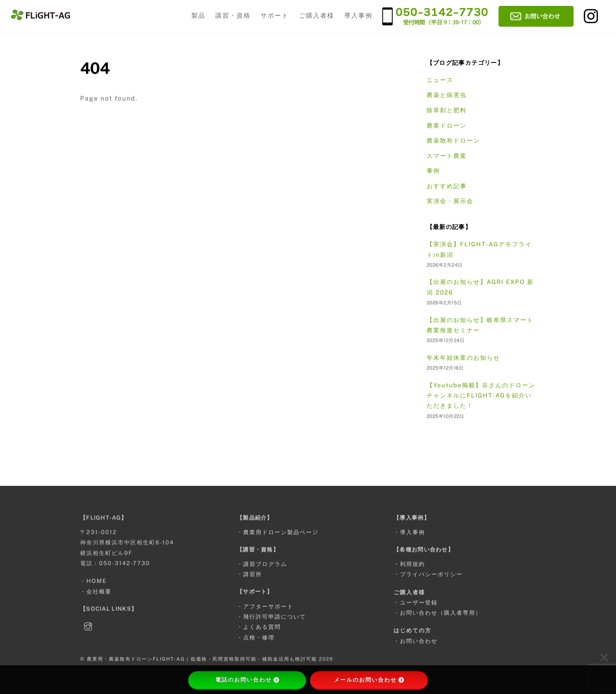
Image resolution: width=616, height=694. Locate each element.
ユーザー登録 (419, 602)
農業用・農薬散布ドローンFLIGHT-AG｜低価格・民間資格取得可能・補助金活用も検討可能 (202, 659)
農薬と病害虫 (447, 95)
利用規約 (412, 564)
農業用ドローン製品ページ (281, 532)
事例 (433, 171)
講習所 (253, 574)
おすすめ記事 (447, 186)
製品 (198, 16)
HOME (97, 581)
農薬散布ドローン (453, 140)
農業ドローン (447, 125)
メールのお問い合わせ (369, 680)
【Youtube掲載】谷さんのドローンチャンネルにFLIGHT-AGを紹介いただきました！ (481, 396)
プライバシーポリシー (431, 574)
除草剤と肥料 (447, 110)
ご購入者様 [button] (317, 16)
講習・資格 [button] (233, 16)
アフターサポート (268, 606)
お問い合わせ (419, 641)
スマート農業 (447, 156)
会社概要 (99, 591)
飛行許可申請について (275, 616)
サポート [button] (275, 16)
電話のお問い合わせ (247, 680)
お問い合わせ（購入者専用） (441, 613)
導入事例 (358, 16)
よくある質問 (262, 627)
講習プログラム (265, 564)
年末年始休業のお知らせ (463, 358)
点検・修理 (259, 637)
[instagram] (88, 625)
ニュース (440, 80)
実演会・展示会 (450, 201)
